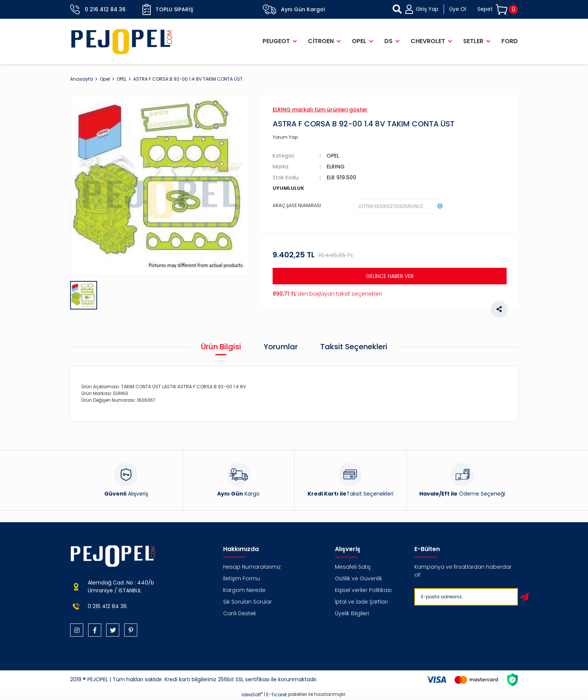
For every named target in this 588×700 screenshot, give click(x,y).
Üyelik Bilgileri (352, 613)
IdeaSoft (252, 695)
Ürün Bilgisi (221, 347)
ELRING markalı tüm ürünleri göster (320, 110)
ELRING (336, 167)
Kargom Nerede (244, 590)
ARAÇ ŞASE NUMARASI (297, 205)
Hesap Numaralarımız (252, 567)
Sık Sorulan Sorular (247, 602)
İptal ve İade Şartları (361, 602)
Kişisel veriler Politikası (363, 590)
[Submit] (524, 597)
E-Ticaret (277, 695)
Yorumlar (281, 347)
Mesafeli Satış (353, 567)
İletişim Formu (241, 578)
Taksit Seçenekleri (354, 347)
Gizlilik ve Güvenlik (358, 578)
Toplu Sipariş (168, 9)
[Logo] (122, 41)
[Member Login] (436, 9)
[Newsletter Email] (465, 597)
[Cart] (498, 10)
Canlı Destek (240, 613)
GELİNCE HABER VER (390, 276)
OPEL (333, 156)
